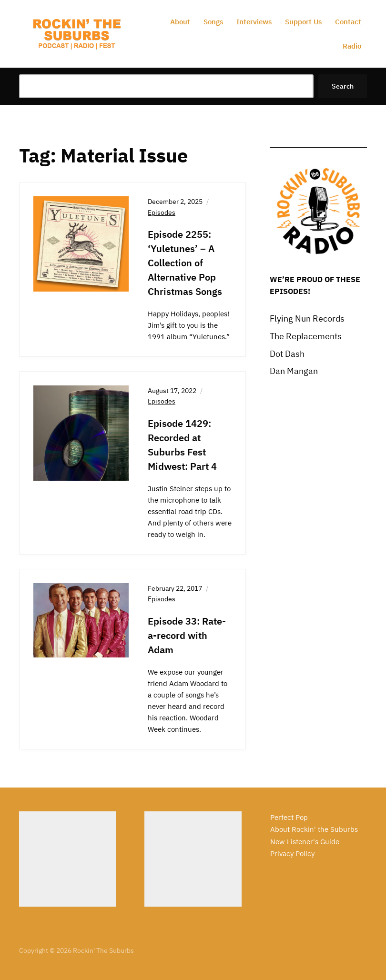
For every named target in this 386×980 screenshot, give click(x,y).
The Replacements (306, 336)
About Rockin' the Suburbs (314, 829)
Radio (352, 46)
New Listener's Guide (305, 842)
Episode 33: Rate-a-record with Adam (187, 635)
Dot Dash (287, 354)
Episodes (162, 212)
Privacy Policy (292, 854)
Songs (213, 22)
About (180, 22)
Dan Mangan (294, 371)
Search (343, 86)
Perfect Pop (289, 817)
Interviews (254, 22)
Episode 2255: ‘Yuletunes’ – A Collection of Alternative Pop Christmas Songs (185, 263)
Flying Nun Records (307, 318)
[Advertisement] (67, 859)
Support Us (303, 22)
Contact (348, 22)
